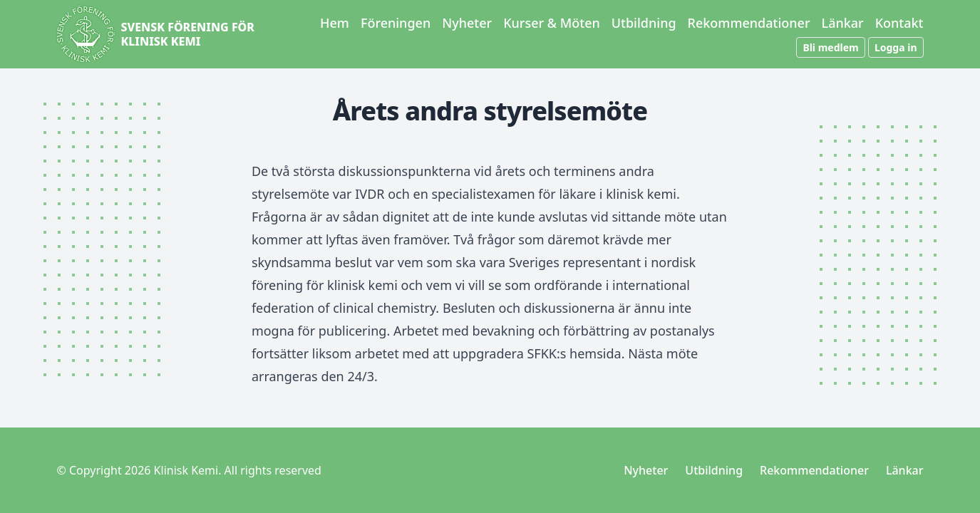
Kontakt (899, 23)
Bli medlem (830, 47)
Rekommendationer (749, 23)
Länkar (843, 23)
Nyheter (467, 23)
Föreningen (396, 23)
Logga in (896, 47)
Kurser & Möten (552, 23)
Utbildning (644, 23)
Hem (335, 23)
